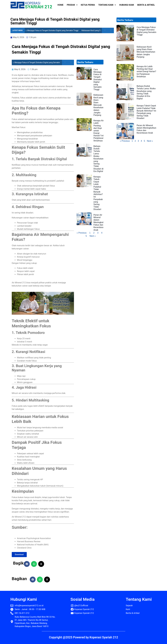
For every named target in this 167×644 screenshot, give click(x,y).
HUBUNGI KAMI (127, 5)
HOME (60, 5)
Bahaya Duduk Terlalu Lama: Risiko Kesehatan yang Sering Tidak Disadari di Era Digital (99, 159)
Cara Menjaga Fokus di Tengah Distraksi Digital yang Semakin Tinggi (52, 30)
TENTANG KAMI (107, 5)
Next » (93, 236)
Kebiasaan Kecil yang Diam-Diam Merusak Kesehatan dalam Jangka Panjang (99, 105)
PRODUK (72, 5)
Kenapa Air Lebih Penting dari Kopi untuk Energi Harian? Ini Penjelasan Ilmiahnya (99, 131)
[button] (27, 564)
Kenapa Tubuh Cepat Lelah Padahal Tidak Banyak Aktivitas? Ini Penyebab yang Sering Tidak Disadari (98, 193)
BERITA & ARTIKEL (146, 5)
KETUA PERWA (88, 5)
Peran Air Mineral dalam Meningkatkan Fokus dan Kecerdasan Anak (100, 222)
